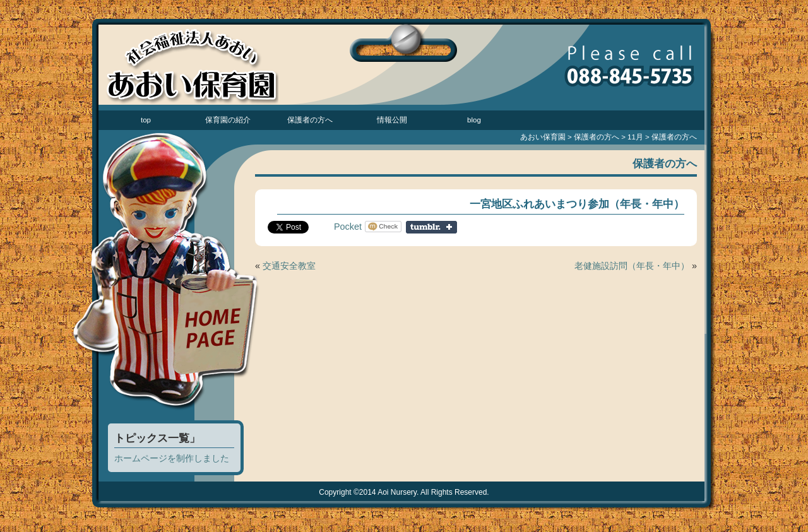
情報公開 (392, 120)
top (146, 120)
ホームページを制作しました (172, 458)
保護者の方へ (310, 120)
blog (474, 120)
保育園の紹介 (228, 120)
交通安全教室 (289, 266)
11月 (635, 137)
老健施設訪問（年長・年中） (632, 266)
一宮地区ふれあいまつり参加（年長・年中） (577, 204)
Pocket (348, 227)
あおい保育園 (192, 67)
